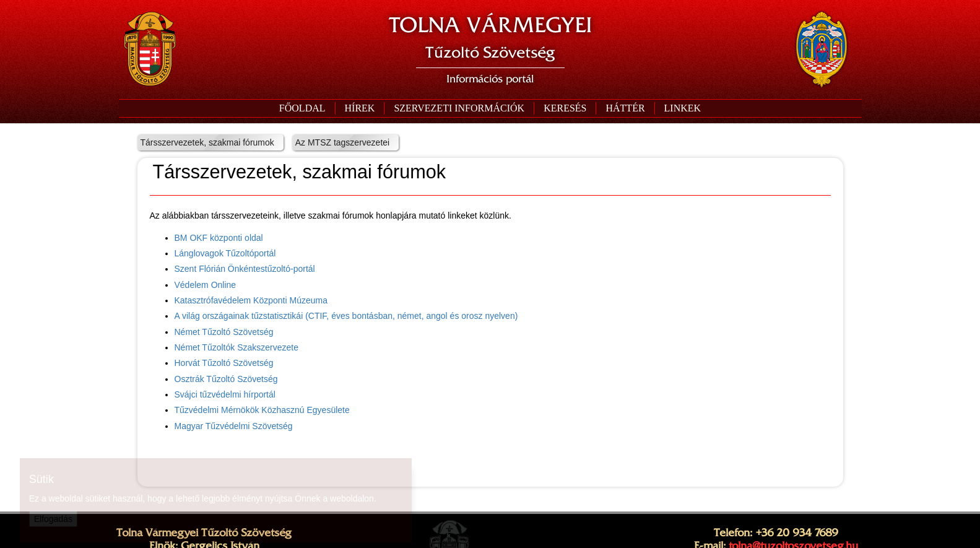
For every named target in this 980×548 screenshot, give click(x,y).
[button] (459, 108)
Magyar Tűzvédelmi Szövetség (234, 426)
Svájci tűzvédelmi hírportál (225, 394)
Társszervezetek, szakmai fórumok (207, 142)
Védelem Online (206, 285)
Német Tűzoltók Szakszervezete (237, 347)
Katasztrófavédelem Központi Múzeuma (251, 300)
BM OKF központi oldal (219, 238)
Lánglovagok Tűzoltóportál (225, 253)
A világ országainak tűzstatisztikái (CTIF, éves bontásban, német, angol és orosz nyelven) (346, 316)
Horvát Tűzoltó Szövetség (224, 363)
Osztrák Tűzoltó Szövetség (226, 379)
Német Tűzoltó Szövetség (224, 332)
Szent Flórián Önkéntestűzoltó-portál (245, 269)
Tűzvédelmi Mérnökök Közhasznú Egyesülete (262, 410)
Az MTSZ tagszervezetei (343, 142)
